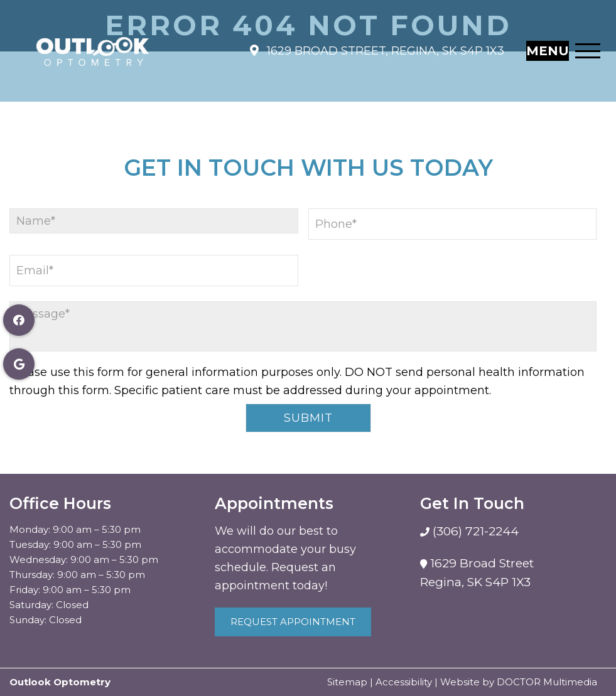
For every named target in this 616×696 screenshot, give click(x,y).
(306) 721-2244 (474, 531)
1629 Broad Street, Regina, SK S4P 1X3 (384, 45)
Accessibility (404, 682)
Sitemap (347, 682)
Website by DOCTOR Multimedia (519, 682)
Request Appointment (293, 622)
